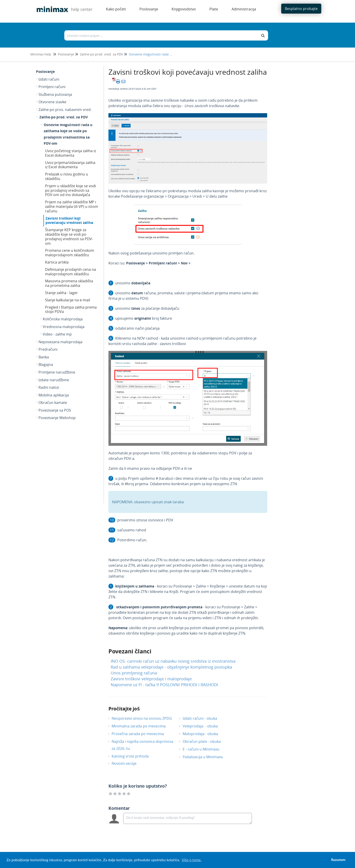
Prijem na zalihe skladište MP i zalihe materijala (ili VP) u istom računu (72, 206)
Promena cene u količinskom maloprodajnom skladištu (70, 253)
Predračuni (48, 349)
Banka (44, 357)
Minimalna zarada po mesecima (143, 726)
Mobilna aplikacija (54, 395)
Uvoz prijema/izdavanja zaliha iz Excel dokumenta (70, 165)
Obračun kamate (53, 403)
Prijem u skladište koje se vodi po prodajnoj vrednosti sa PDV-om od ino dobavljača (71, 190)
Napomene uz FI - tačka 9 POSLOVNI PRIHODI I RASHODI (164, 685)
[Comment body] (188, 818)
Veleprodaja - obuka (204, 726)
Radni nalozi (49, 387)
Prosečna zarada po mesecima (141, 734)
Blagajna (46, 364)
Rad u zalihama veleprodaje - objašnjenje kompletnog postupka (171, 667)
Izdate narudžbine (54, 380)
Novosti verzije (127, 763)
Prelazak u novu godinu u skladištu (67, 176)
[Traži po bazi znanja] (161, 35)
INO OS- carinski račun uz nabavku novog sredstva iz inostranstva (173, 661)
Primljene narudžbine (57, 372)
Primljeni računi (52, 87)
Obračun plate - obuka (205, 741)
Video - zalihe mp (57, 334)
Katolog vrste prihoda (134, 756)
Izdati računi (49, 79)
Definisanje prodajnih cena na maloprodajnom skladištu (71, 272)
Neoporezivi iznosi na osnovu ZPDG (145, 718)
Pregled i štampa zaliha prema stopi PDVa (71, 309)
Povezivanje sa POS (55, 410)
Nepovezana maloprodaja (60, 342)
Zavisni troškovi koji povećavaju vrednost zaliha (69, 221)
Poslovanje (66, 54)
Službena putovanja (55, 94)
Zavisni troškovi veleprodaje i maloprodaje (151, 679)
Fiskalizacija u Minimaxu (206, 757)
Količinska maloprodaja (63, 319)
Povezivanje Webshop (57, 418)
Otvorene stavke (52, 102)
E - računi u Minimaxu (204, 749)
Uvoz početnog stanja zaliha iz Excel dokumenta (71, 153)
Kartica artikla (57, 262)
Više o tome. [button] (191, 860)
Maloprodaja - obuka (204, 734)
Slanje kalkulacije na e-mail (68, 300)
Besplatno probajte (301, 9)
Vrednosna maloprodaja (64, 327)
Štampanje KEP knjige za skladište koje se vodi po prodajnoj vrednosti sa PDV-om (69, 236)
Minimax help (41, 54)
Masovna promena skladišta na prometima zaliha (69, 283)
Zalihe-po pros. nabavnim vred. (65, 110)
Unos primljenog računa (134, 673)
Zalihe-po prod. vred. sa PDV (101, 54)
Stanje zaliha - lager (61, 293)
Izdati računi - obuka (203, 718)
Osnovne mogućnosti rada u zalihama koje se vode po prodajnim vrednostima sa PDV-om (68, 134)
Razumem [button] (338, 860)
